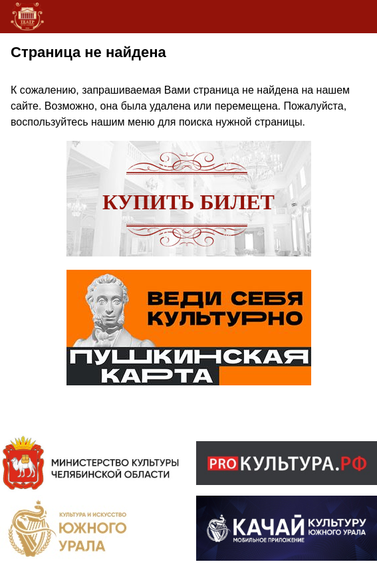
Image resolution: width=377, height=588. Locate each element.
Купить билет (188, 202)
